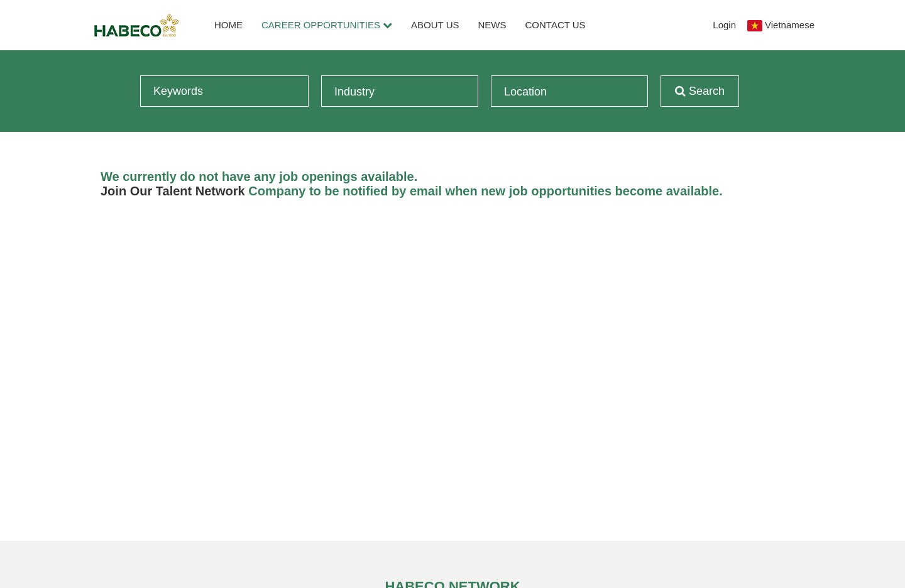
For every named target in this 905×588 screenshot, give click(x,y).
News (492, 25)
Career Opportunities (327, 25)
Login (724, 25)
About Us (435, 25)
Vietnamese (790, 25)
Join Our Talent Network (173, 191)
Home (228, 25)
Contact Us (556, 25)
